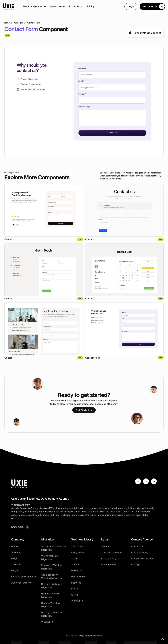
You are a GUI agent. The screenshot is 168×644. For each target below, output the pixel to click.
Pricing (91, 6)
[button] (35, 6)
